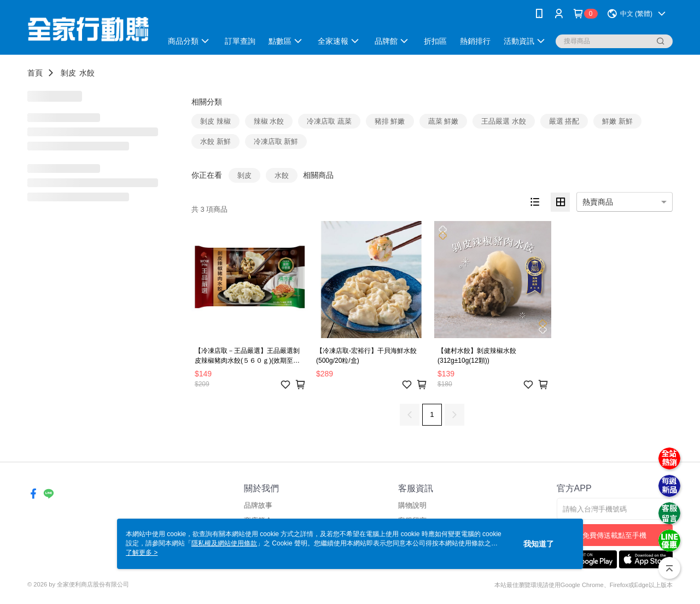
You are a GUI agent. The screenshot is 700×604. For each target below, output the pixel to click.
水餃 (87, 73)
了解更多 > (142, 553)
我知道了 (539, 544)
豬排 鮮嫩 (390, 121)
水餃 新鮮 (215, 141)
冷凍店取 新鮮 (276, 141)
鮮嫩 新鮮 (617, 121)
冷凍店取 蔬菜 (329, 121)
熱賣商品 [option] (598, 202)
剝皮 (68, 73)
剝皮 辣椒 (215, 121)
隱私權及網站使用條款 (224, 543)
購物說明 (412, 505)
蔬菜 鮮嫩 (444, 121)
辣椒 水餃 (269, 121)
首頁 (35, 73)
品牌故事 (258, 505)
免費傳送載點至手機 (614, 535)
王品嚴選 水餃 (504, 121)
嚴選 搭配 (564, 121)
